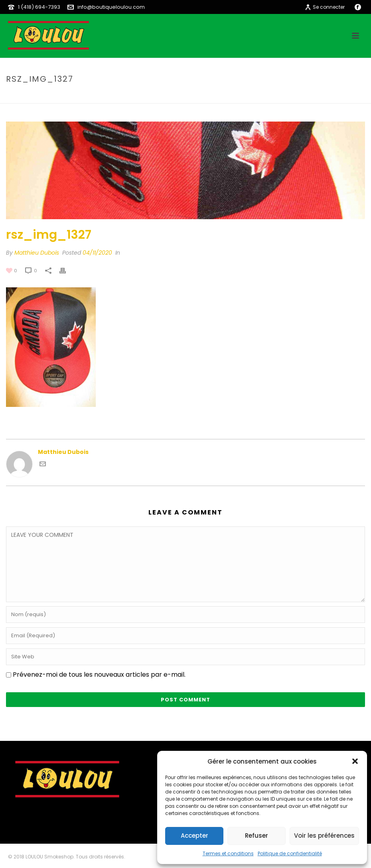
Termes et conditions (228, 853)
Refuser (257, 836)
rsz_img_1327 (297, 96)
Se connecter (325, 7)
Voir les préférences (324, 836)
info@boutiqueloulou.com (111, 7)
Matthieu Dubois (37, 253)
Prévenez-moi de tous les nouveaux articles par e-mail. (99, 675)
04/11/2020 (97, 253)
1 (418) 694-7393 (39, 7)
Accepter (194, 836)
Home (265, 96)
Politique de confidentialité (290, 853)
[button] (355, 761)
